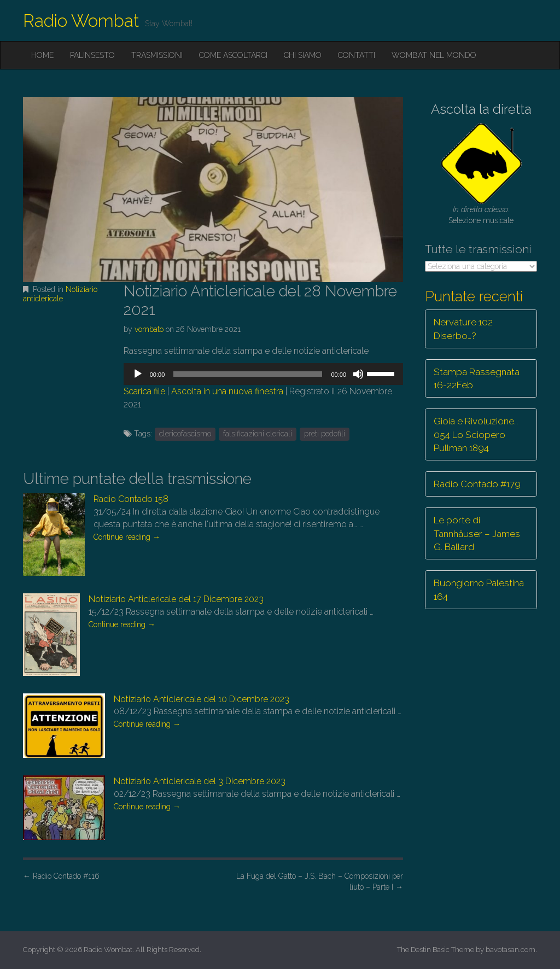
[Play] (138, 374)
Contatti (357, 55)
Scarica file (144, 391)
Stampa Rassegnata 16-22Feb (477, 378)
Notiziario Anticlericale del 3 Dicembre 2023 (200, 781)
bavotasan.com (511, 950)
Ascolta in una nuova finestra (227, 391)
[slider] (248, 374)
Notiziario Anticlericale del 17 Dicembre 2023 (176, 599)
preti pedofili (325, 434)
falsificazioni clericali (258, 434)
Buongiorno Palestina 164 (479, 589)
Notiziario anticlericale (60, 294)
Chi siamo (303, 55)
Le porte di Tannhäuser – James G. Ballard (477, 533)
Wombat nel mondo (434, 55)
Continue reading (127, 537)
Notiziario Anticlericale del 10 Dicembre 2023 (202, 699)
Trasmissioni (157, 55)
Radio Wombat (81, 21)
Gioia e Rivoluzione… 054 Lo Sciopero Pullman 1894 (476, 434)
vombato (149, 329)
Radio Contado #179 (477, 484)
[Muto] (358, 374)
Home (42, 55)
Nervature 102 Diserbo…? (463, 329)
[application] (263, 374)
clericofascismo (185, 434)
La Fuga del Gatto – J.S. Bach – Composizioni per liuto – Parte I (320, 882)
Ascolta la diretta (481, 109)
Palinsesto (92, 55)
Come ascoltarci (233, 55)
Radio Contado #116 (61, 876)
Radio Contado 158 (131, 499)
